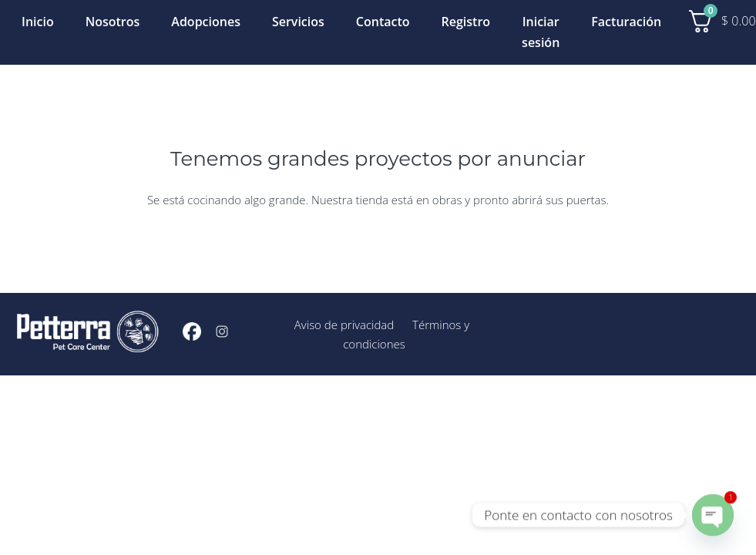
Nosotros (113, 22)
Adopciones (206, 22)
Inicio (38, 22)
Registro (466, 22)
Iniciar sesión (541, 32)
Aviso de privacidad (344, 325)
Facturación (626, 22)
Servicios (298, 22)
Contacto (383, 22)
